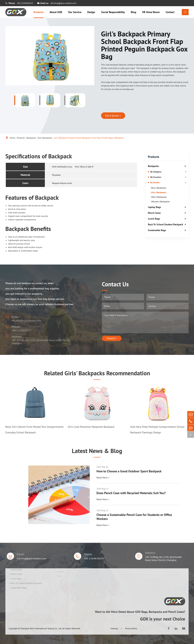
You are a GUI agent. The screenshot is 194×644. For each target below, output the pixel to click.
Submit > (112, 338)
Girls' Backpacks (45, 138)
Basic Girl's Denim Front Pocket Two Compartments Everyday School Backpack (34, 430)
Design (91, 12)
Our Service (75, 12)
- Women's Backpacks (160, 201)
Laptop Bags (154, 207)
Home (12, 138)
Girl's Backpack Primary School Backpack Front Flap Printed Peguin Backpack (89, 138)
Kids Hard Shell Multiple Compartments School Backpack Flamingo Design (157, 430)
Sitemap (114, 628)
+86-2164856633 (25, 3)
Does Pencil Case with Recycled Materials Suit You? (131, 493)
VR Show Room (151, 12)
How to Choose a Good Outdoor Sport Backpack (129, 471)
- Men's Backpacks (158, 197)
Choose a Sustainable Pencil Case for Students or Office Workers (134, 517)
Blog (134, 12)
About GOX (56, 12)
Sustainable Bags (157, 230)
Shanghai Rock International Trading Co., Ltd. (41, 628)
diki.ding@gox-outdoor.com (63, 3)
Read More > (103, 478)
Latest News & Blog (97, 451)
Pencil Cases (154, 213)
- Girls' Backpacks (158, 192)
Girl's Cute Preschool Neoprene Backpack (91, 427)
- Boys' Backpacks (158, 188)
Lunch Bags (154, 219)
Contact (170, 12)
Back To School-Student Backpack (166, 224)
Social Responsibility (113, 12)
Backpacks (31, 138)
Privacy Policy (131, 628)
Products (39, 12)
